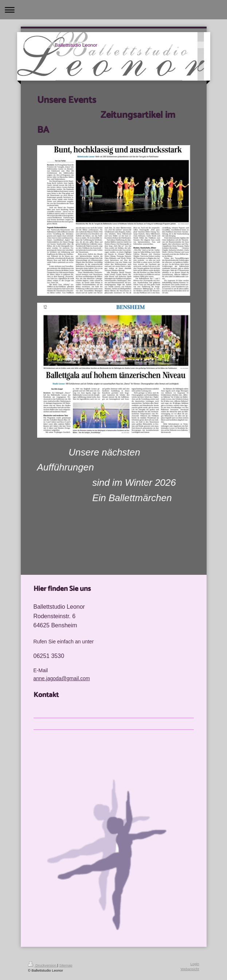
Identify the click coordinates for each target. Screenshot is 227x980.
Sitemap (66, 965)
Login (195, 964)
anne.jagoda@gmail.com (62, 678)
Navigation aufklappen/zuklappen (113, 10)
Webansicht (190, 969)
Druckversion (43, 965)
